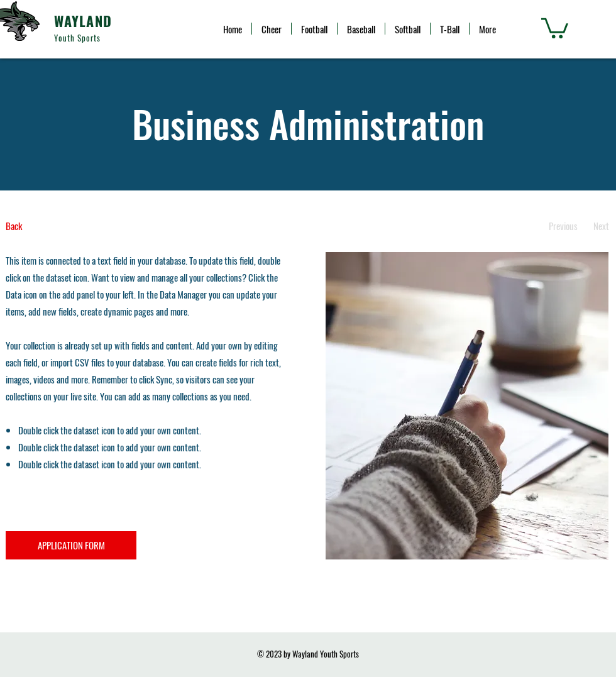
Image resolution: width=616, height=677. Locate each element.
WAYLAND (83, 21)
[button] (555, 27)
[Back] (52, 226)
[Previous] (563, 226)
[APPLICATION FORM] (71, 545)
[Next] (601, 226)
